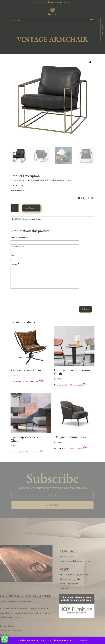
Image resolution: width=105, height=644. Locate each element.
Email (13, 255)
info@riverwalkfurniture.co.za (75, 561)
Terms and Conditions (11, 630)
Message (15, 264)
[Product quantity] (15, 208)
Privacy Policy (7, 626)
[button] (90, 62)
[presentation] (31, 296)
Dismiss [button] (84, 640)
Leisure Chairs (35, 219)
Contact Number (18, 246)
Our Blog (5, 635)
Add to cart (31, 208)
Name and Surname (19, 238)
